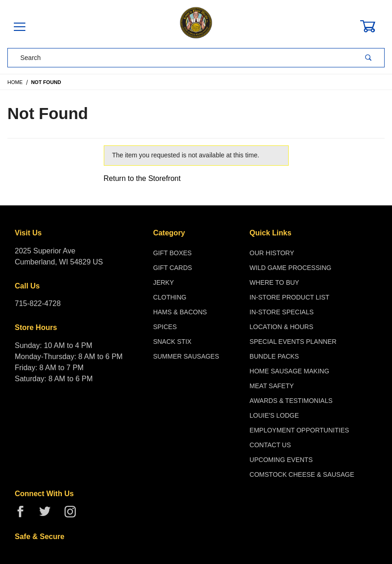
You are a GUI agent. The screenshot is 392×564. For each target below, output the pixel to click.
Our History (272, 253)
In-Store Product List (289, 297)
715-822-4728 (38, 303)
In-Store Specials (282, 312)
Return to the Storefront (142, 178)
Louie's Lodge (274, 415)
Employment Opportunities (299, 430)
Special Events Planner (293, 342)
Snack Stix (172, 342)
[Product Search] (180, 58)
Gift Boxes (172, 253)
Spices (165, 327)
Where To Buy (274, 282)
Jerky (163, 282)
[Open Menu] (20, 27)
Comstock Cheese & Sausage (302, 474)
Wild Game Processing (290, 268)
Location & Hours (281, 327)
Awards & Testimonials (291, 401)
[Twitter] (49, 515)
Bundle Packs (274, 356)
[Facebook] (24, 515)
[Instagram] (74, 515)
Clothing (170, 297)
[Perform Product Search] (368, 58)
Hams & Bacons (180, 312)
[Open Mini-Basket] (373, 26)
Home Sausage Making (289, 371)
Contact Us (270, 445)
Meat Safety (272, 386)
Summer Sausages (186, 356)
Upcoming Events (281, 460)
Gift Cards (173, 268)
